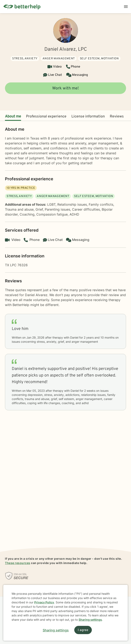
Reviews (117, 117)
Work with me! (65, 88)
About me (13, 117)
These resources (18, 563)
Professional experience (46, 117)
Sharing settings (90, 620)
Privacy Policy (44, 602)
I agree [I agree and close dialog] (83, 630)
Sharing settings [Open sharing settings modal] (56, 630)
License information (88, 117)
